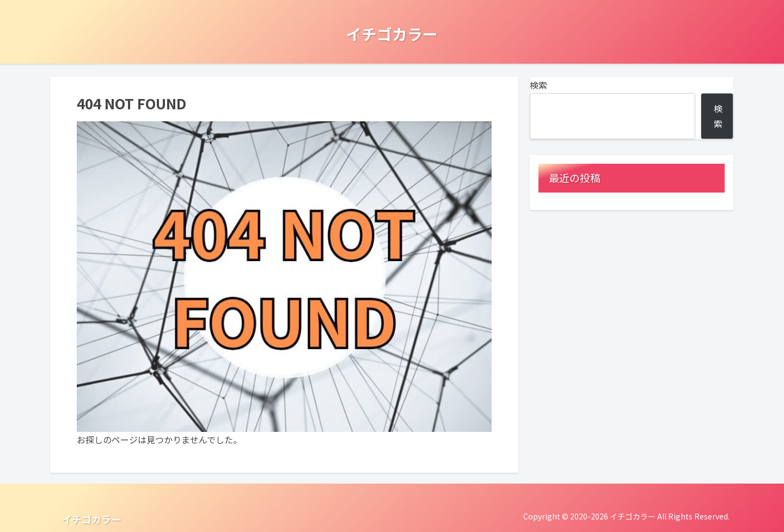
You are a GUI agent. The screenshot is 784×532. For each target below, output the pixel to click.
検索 (538, 85)
